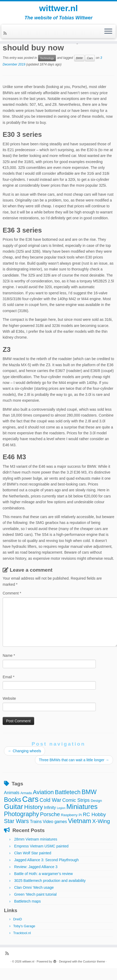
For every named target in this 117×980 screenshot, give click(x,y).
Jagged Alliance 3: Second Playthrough (47, 860)
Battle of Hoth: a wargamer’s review (44, 874)
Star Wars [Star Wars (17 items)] (16, 821)
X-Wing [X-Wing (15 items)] (101, 821)
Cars (90, 58)
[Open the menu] (108, 32)
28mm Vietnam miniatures (36, 839)
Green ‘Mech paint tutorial (35, 894)
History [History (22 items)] (33, 807)
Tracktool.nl (22, 933)
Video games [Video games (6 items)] (55, 822)
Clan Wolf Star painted (33, 853)
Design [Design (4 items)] (96, 801)
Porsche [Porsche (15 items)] (50, 814)
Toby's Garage (24, 926)
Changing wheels (24, 751)
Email (8, 677)
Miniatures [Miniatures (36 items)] (82, 807)
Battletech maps (28, 901)
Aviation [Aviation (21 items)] (43, 792)
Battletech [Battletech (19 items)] (68, 792)
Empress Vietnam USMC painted (41, 846)
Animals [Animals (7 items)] (12, 793)
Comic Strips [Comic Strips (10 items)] (76, 800)
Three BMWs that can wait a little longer (74, 760)
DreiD (18, 919)
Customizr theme (94, 961)
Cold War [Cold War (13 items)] (51, 800)
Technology (47, 58)
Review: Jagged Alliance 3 (36, 867)
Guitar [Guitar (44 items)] (13, 807)
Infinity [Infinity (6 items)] (50, 808)
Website (9, 698)
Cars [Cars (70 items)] (30, 799)
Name (9, 655)
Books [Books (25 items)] (13, 800)
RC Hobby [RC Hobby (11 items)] (94, 814)
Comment (12, 593)
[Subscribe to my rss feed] (6, 33)
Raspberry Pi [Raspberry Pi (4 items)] (71, 815)
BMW (79, 58)
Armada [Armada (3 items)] (26, 793)
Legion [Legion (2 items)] (61, 808)
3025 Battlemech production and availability (50, 881)
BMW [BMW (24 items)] (89, 792)
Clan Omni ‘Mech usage (34, 887)
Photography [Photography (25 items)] (21, 814)
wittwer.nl (58, 8)
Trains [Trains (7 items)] (36, 821)
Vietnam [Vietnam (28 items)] (80, 821)
